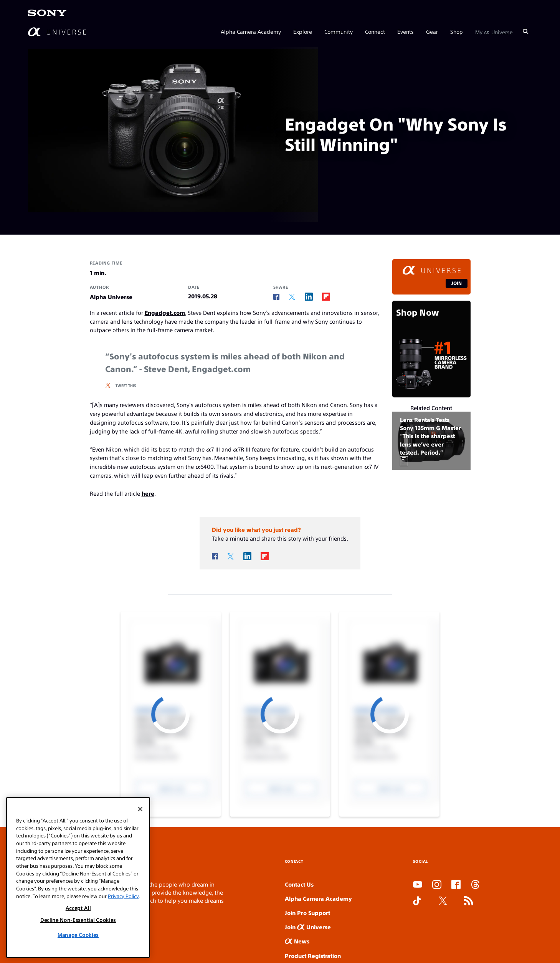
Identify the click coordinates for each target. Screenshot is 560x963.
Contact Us (299, 884)
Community (339, 31)
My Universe (494, 31)
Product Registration (313, 956)
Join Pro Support (307, 913)
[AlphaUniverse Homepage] (57, 32)
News (297, 941)
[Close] (140, 809)
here (148, 493)
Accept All (78, 908)
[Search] (525, 31)
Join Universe (308, 927)
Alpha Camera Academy (251, 31)
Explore (303, 31)
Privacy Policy (123, 896)
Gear (432, 31)
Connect (375, 31)
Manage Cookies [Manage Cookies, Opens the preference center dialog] (78, 935)
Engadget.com (165, 312)
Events (406, 31)
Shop (457, 31)
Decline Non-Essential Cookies (78, 920)
